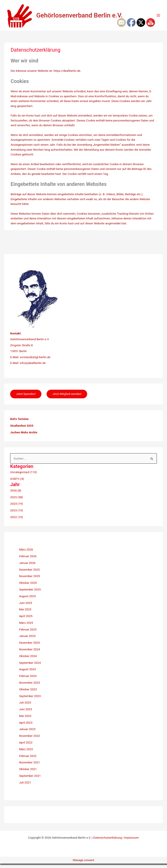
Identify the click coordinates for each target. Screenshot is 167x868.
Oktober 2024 (28, 660)
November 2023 (29, 687)
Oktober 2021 (28, 773)
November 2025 (29, 581)
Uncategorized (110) (24, 477)
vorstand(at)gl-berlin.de (35, 361)
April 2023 (26, 727)
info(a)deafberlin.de (32, 367)
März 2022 (26, 753)
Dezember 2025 (29, 574)
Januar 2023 (27, 734)
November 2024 (29, 654)
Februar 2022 (28, 760)
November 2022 (29, 740)
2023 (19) (17, 515)
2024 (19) (17, 508)
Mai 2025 (25, 614)
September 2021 (30, 780)
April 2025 (26, 620)
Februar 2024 (28, 680)
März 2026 (26, 554)
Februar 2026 (28, 560)
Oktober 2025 (28, 587)
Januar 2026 (27, 567)
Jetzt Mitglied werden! (68, 398)
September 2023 (30, 700)
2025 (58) (17, 501)
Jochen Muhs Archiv (24, 437)
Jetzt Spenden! (26, 398)
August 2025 (27, 600)
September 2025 (30, 594)
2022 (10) (17, 521)
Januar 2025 (27, 640)
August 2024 (27, 674)
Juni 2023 (25, 713)
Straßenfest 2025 (22, 430)
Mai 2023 (25, 720)
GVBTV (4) (17, 483)
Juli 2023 (25, 707)
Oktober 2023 (28, 694)
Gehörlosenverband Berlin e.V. (92, 17)
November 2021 (29, 767)
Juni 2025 (25, 607)
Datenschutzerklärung (108, 842)
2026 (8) (16, 495)
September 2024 (30, 667)
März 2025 (26, 627)
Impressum (132, 842)
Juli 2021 (25, 787)
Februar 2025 (28, 634)
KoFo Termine (19, 423)
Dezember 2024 (29, 647)
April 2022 (26, 747)
